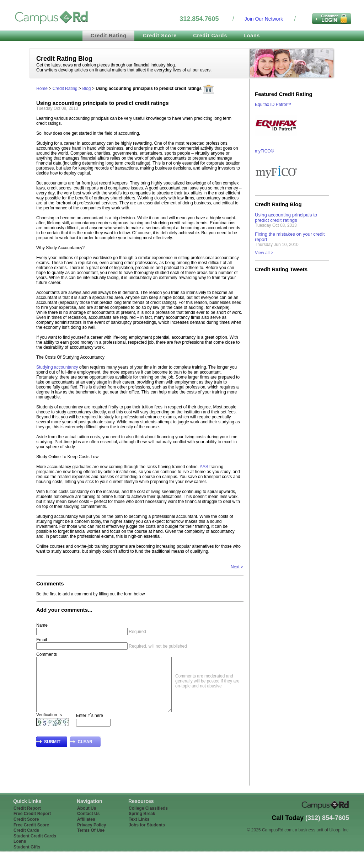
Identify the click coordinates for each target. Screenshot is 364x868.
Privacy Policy (92, 836)
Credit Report (27, 819)
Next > (237, 567)
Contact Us (88, 824)
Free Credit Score (31, 836)
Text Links (139, 830)
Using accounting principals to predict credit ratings (286, 218)
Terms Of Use (91, 841)
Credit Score (160, 36)
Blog (86, 89)
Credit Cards (210, 36)
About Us (87, 819)
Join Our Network (264, 19)
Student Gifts (27, 858)
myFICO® (264, 151)
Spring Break (142, 824)
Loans (252, 36)
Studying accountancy (57, 367)
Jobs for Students (147, 836)
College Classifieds (148, 819)
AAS (204, 467)
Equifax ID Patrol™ (273, 105)
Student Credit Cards (35, 847)
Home (42, 89)
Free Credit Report (32, 824)
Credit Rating (109, 36)
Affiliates (86, 830)
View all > (264, 253)
